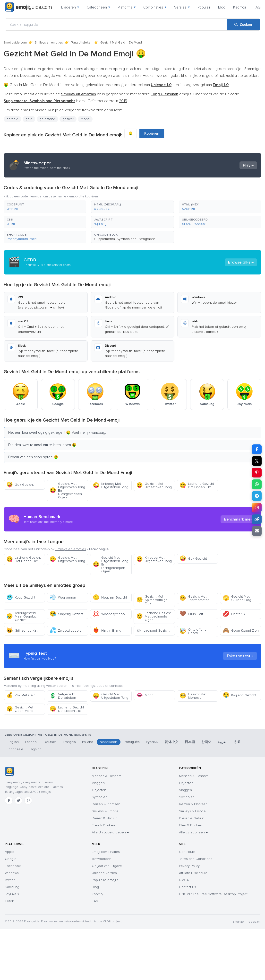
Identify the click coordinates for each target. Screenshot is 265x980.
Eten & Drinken (103, 825)
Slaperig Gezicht (66, 614)
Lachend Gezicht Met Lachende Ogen (154, 616)
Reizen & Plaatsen (106, 804)
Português (132, 742)
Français (69, 742)
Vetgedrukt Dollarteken (63, 696)
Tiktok (9, 901)
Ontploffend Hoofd (193, 631)
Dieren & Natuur (104, 818)
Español (31, 742)
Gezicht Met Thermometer (194, 598)
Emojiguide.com (15, 43)
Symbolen (100, 797)
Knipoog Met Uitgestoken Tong (111, 485)
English (13, 742)
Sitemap (238, 922)
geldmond (47, 119)
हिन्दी (237, 742)
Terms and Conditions (196, 859)
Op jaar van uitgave (107, 866)
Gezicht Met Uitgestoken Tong (154, 485)
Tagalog (35, 749)
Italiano (88, 742)
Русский (152, 742)
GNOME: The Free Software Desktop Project (213, 894)
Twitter (10, 880)
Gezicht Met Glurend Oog (237, 598)
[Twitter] (18, 801)
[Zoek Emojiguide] (116, 25)
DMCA (184, 880)
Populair (204, 7)
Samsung (12, 887)
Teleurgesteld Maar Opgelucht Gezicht (23, 616)
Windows (12, 873)
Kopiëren (152, 133)
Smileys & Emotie (105, 811)
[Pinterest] (28, 801)
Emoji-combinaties (106, 852)
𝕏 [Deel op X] (257, 461)
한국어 (206, 742)
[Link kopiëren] (257, 519)
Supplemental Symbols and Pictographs (125, 239)
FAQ (257, 7)
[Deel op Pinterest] (257, 473)
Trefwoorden (102, 859)
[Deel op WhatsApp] (257, 484)
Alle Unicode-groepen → (110, 832)
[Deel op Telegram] (257, 496)
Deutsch (50, 742)
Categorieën (98, 7)
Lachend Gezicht (153, 631)
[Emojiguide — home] (28, 7)
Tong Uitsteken (82, 43)
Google (11, 859)
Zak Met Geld (21, 695)
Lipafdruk (234, 614)
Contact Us (188, 887)
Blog (222, 7)
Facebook (13, 866)
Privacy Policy (189, 866)
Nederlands (109, 742)
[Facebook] (9, 801)
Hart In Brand (107, 631)
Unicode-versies (104, 873)
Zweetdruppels (65, 631)
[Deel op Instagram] (257, 508)
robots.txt (254, 922)
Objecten (99, 790)
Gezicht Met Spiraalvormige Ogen (152, 600)
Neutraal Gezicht (110, 597)
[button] (45, 207)
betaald (12, 119)
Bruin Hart (191, 614)
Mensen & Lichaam (107, 776)
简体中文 (172, 742)
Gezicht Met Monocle (193, 696)
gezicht (68, 119)
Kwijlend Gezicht (239, 695)
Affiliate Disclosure (193, 873)
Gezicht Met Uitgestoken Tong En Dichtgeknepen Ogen (67, 490)
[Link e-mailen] (257, 531)
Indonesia (15, 749)
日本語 (190, 742)
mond (85, 119)
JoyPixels (12, 894)
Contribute (187, 852)
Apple (9, 852)
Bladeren (70, 7)
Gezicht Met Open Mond (20, 709)
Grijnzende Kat (22, 631)
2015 (123, 101)
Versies (182, 7)
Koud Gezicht (21, 597)
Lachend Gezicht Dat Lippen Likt (197, 485)
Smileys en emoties (49, 43)
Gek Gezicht (20, 485)
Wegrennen (63, 597)
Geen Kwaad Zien (241, 631)
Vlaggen (98, 783)
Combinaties (155, 7)
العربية (223, 742)
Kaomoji (239, 7)
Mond (145, 695)
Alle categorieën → (193, 832)
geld (29, 119)
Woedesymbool (109, 614)
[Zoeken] (243, 25)
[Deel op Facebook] (257, 449)
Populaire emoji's (105, 880)
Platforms (127, 7)
